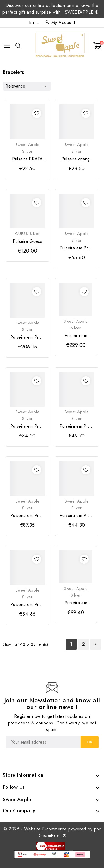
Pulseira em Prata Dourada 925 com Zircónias (76, 336)
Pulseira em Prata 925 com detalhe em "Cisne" (77, 426)
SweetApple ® (82, 12)
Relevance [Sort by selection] (27, 86)
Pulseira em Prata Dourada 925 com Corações (27, 337)
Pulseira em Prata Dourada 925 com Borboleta (77, 248)
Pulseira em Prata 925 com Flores (76, 603)
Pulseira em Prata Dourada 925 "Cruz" (77, 516)
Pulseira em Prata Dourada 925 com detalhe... (27, 605)
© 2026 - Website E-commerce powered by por (52, 832)
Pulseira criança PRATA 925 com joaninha (77, 159)
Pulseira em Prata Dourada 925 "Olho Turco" (27, 516)
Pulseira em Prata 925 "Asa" (27, 426)
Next (95, 644)
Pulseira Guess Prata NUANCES (27, 241)
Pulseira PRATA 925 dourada (27, 159)
